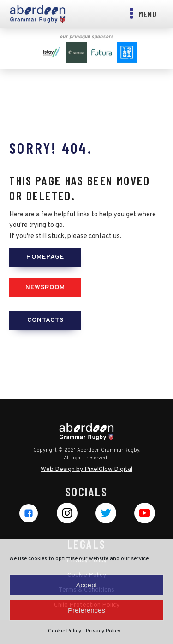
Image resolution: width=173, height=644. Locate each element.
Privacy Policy (103, 631)
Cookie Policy (65, 631)
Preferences (86, 610)
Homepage (45, 257)
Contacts (45, 320)
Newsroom (45, 287)
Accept (87, 585)
